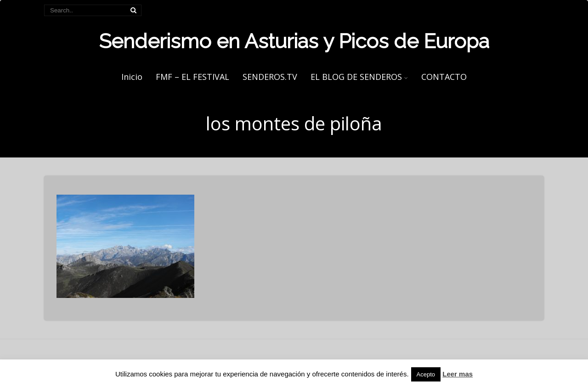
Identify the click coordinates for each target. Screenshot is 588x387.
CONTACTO (444, 77)
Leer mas (458, 374)
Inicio (132, 77)
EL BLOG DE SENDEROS (359, 77)
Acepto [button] (426, 374)
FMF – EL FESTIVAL (192, 77)
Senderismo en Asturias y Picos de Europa (294, 41)
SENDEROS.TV (270, 77)
